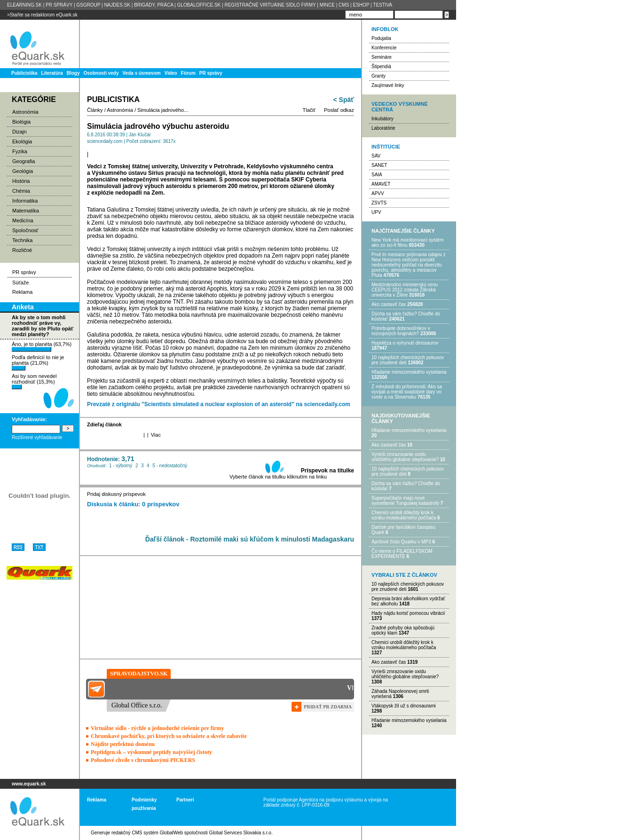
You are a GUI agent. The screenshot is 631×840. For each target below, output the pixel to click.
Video (171, 73)
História (21, 181)
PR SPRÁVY (59, 5)
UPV (376, 212)
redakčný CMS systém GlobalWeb (147, 833)
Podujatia (381, 38)
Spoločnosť (25, 230)
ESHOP (361, 5)
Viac (156, 435)
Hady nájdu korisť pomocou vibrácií (408, 613)
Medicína (23, 220)
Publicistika (24, 73)
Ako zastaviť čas (389, 304)
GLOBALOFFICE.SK (199, 5)
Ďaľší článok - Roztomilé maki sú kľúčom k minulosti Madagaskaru (250, 539)
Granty (379, 76)
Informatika (25, 201)
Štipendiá (381, 67)
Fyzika (20, 151)
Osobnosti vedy (101, 73)
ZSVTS (379, 203)
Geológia (23, 171)
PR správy (211, 73)
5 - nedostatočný (170, 466)
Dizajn (20, 132)
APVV (378, 193)
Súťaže (20, 283)
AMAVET (381, 184)
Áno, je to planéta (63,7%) (42, 346)
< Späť (344, 100)
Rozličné (22, 250)
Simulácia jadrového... (163, 110)
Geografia (24, 161)
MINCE (327, 5)
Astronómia (25, 112)
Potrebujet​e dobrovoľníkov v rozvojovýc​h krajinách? (401, 331)
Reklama (22, 292)
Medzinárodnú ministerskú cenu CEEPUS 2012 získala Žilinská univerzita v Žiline (405, 290)
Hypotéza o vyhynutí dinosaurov (405, 343)
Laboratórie (383, 128)
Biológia (21, 122)
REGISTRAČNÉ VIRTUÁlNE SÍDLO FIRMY (270, 5)
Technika (22, 240)
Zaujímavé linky (388, 85)
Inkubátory (383, 119)
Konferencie (384, 48)
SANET (379, 165)
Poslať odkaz (339, 110)
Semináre (382, 57)
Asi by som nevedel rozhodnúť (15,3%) (34, 381)
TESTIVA (383, 5)
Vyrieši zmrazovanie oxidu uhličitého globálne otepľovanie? (405, 457)
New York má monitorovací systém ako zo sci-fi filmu (407, 243)
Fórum (188, 73)
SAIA (377, 175)
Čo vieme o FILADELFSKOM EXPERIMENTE (402, 554)
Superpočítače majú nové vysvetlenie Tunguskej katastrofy (405, 501)
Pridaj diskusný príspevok (116, 494)
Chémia (21, 191)
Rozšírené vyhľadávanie (37, 437)
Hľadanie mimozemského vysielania (409, 372)
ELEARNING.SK (24, 5)
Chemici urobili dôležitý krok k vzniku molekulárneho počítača (404, 515)
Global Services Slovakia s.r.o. (241, 833)
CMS (344, 5)
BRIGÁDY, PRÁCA (154, 5)
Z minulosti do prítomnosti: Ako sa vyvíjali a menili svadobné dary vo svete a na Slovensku (407, 392)
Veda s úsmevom (142, 73)
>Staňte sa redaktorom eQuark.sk (42, 15)
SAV (376, 156)
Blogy (73, 73)
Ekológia (22, 141)
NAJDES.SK (117, 5)
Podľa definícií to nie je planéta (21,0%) (38, 362)
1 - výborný (121, 466)
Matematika (26, 211)
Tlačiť (309, 110)
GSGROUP (88, 5)
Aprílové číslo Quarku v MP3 (401, 542)
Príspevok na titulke (327, 471)
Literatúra (52, 73)
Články (95, 110)
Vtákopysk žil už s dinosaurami (404, 706)
